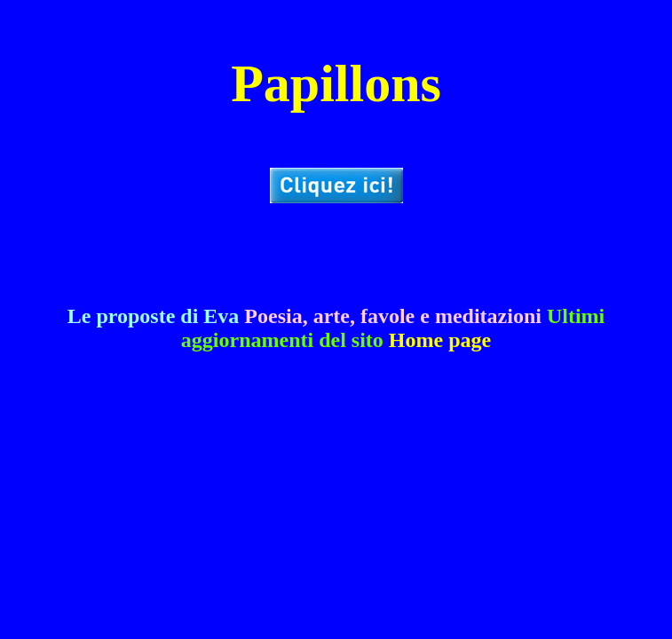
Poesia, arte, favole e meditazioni (393, 316)
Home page (440, 340)
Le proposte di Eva (154, 316)
